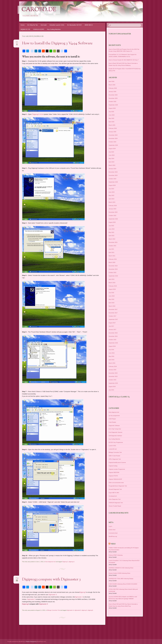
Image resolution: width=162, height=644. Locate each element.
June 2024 (112, 155)
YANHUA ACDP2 (39, 29)
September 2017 (113, 319)
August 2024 (112, 149)
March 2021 (112, 256)
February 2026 (113, 88)
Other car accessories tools (116, 483)
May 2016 (111, 356)
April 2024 (111, 162)
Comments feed (113, 533)
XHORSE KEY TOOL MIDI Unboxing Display (121, 579)
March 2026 (112, 85)
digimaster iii (70, 610)
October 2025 (112, 102)
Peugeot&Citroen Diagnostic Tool (118, 486)
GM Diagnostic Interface (115, 436)
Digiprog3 (83, 592)
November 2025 (113, 98)
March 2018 (112, 306)
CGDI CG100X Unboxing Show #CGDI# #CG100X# (123, 584)
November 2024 (113, 138)
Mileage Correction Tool (53, 610)
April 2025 (111, 122)
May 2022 (111, 232)
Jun (17, 43)
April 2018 (111, 303)
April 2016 (111, 360)
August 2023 (112, 185)
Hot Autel (44, 25)
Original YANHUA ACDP (115, 479)
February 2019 (113, 286)
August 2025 (112, 108)
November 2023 (113, 175)
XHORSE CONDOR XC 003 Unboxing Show (121, 568)
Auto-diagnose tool (50, 562)
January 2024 (112, 169)
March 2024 (112, 165)
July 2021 (111, 249)
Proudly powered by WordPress (16, 642)
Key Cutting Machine (54, 29)
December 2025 (113, 95)
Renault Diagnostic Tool (115, 489)
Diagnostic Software (114, 426)
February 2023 (113, 206)
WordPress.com (41, 642)
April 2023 (111, 199)
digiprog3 (90, 610)
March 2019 (112, 283)
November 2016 (113, 336)
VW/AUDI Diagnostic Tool (116, 503)
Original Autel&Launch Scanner (117, 462)
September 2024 (113, 145)
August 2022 (112, 222)
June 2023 (112, 192)
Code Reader (112, 422)
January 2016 (112, 370)
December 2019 (113, 266)
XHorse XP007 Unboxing (116, 555)
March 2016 (112, 363)
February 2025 (113, 128)
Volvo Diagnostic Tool (115, 499)
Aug (17, 579)
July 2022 (111, 226)
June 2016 (112, 353)
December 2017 (113, 309)
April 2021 (111, 252)
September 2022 (113, 219)
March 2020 (112, 262)
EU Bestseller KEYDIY (75, 25)
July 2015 (111, 390)
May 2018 (111, 299)
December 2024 (113, 135)
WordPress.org (113, 536)
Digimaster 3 (53, 595)
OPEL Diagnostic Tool (115, 459)
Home (23, 25)
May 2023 (111, 195)
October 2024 (112, 142)
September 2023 (113, 182)
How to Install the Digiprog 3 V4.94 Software (57, 43)
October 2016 (112, 340)
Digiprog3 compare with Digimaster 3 (51, 579)
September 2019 (113, 276)
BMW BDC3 (89, 25)
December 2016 (113, 333)
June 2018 (112, 296)
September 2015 (113, 383)
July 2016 (111, 350)
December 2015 (113, 373)
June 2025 (112, 115)
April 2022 (111, 236)
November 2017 (113, 313)
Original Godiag (113, 466)
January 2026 (112, 92)
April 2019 (111, 279)
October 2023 (112, 179)
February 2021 (113, 259)
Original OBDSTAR (114, 472)
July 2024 (111, 152)
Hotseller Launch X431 (57, 25)
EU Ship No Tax (33, 25)
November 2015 (113, 376)
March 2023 (112, 202)
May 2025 (111, 118)
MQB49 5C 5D (25, 29)
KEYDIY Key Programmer (116, 442)
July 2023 (111, 189)
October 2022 (112, 216)
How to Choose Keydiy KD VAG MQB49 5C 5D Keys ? (124, 60)
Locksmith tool (113, 449)
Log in (110, 526)
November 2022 (113, 212)
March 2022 (112, 239)
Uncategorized (113, 496)
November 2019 (113, 269)
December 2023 (113, 172)
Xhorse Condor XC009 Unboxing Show (119, 573)
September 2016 (113, 343)
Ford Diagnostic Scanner (115, 432)
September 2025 (113, 105)
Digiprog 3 (65, 562)
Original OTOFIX (113, 476)
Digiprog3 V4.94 (38, 114)
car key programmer (114, 416)
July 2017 (111, 326)
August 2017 (112, 323)
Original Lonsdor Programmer (117, 469)
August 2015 (112, 387)
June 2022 (112, 229)
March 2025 (112, 125)
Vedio (113, 544)
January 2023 (112, 209)
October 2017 (112, 316)
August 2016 (112, 346)
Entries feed (112, 530)
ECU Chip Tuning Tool (115, 429)
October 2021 (112, 246)
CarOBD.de (39, 10)
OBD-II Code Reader (114, 456)
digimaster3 (78, 610)
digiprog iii (72, 562)
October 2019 (112, 273)
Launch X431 (112, 446)
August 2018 (112, 289)
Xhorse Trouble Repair (115, 506)
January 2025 (112, 132)
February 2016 (113, 366)
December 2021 (113, 242)
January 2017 (112, 330)
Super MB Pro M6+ (114, 493)
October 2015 (112, 380)
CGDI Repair (112, 419)
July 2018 (111, 293)
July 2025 (111, 112)
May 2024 (111, 159)
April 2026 (111, 81)
